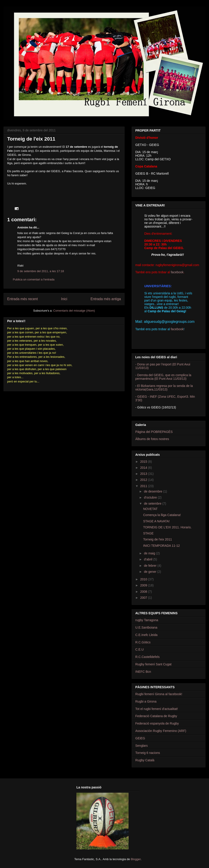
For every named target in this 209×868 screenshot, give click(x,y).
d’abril (148, 559)
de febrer (151, 566)
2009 (144, 585)
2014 (144, 468)
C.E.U (139, 649)
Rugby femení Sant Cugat (153, 664)
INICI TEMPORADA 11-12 (161, 546)
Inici (64, 299)
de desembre (153, 491)
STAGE (148, 533)
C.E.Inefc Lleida (146, 635)
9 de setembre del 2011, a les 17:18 (41, 271)
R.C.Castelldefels (147, 657)
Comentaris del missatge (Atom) (74, 311)
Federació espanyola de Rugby (157, 723)
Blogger (136, 859)
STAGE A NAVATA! (156, 521)
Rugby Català (145, 760)
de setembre (153, 503)
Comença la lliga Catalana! (162, 515)
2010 (144, 579)
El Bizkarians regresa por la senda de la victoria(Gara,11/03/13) (164, 388)
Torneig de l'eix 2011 (158, 539)
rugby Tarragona (147, 620)
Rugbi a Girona (146, 701)
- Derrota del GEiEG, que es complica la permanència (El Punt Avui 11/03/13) (163, 377)
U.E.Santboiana (146, 627)
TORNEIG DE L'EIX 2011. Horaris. (167, 527)
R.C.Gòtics (143, 642)
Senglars (141, 746)
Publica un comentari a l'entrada (34, 279)
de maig (150, 553)
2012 (144, 480)
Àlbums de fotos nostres (152, 439)
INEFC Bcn (143, 672)
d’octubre (151, 497)
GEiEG (140, 738)
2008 (144, 592)
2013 (144, 474)
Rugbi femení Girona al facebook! (159, 694)
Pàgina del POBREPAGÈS (154, 432)
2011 (144, 486)
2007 (144, 598)
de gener (150, 572)
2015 (144, 462)
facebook (177, 272)
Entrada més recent (22, 299)
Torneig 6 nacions (148, 753)
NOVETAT (150, 509)
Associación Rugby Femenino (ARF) (161, 731)
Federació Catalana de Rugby (156, 716)
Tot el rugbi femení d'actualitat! (157, 709)
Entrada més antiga (106, 299)
